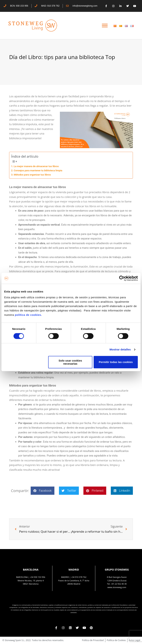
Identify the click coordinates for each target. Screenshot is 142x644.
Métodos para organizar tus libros (32, 175)
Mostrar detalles (120, 349)
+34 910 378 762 (79, 577)
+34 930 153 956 (38, 577)
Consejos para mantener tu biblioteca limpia (38, 170)
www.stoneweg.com (117, 587)
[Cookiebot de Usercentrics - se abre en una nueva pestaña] (122, 278)
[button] (42, 491)
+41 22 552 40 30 (119, 584)
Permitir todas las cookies (116, 362)
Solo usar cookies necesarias (70, 362)
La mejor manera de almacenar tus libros (36, 166)
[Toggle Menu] (105, 26)
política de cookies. (29, 315)
